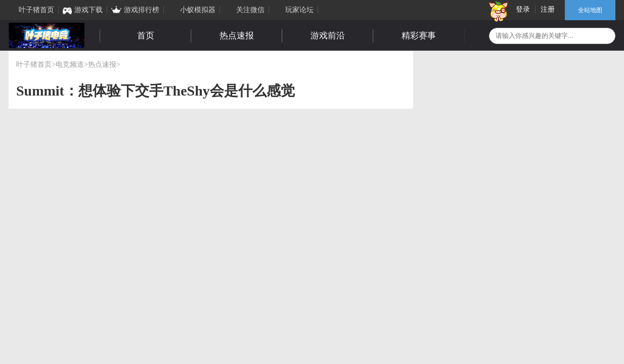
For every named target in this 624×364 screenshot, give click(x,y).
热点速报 (237, 36)
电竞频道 (70, 64)
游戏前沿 (328, 36)
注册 (548, 9)
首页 (146, 36)
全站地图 (590, 10)
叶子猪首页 (34, 64)
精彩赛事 (419, 36)
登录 (523, 9)
